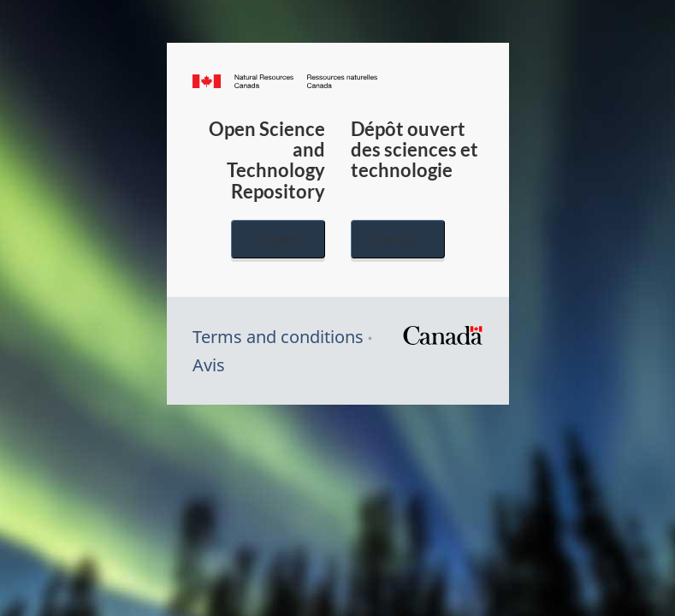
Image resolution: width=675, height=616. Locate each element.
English (278, 239)
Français (398, 239)
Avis (209, 365)
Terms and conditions (278, 337)
